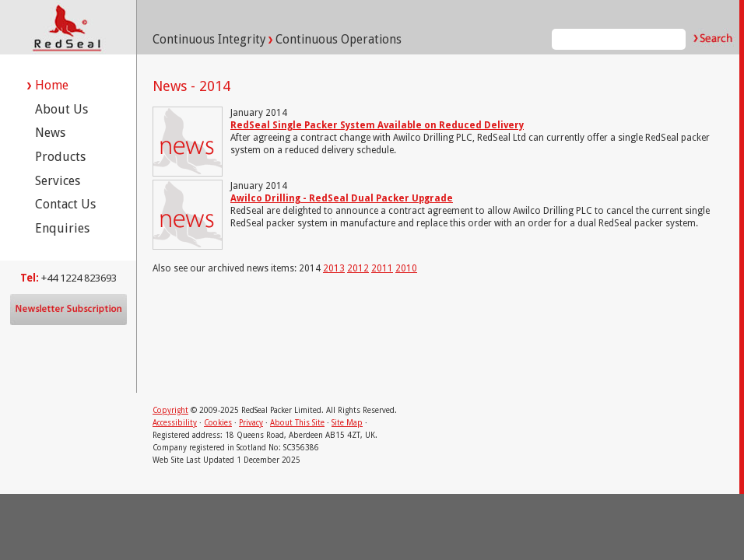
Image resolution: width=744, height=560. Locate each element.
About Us (61, 109)
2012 (358, 268)
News (50, 133)
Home (52, 85)
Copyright (170, 410)
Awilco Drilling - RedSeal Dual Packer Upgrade (342, 198)
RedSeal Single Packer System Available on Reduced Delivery (377, 125)
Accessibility (175, 423)
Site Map (347, 423)
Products (60, 157)
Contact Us (65, 204)
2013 (334, 268)
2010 (406, 268)
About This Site (297, 423)
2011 (382, 268)
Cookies (218, 423)
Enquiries (62, 228)
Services (58, 181)
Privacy (251, 423)
